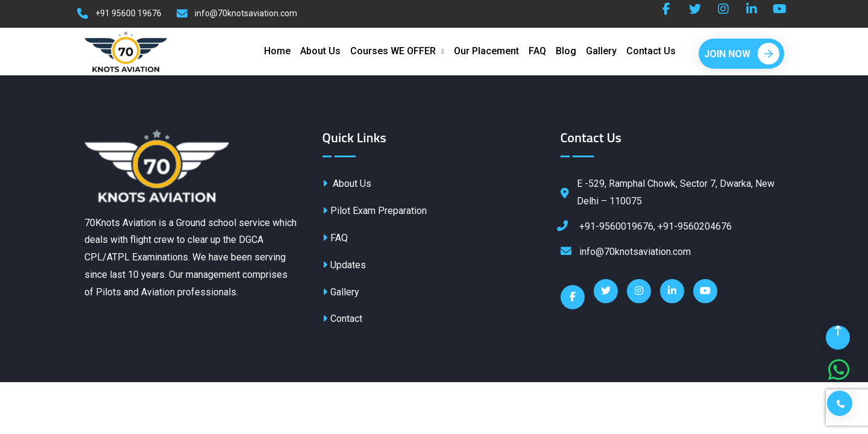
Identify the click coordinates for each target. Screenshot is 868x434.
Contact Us (651, 52)
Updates (344, 266)
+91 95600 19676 (128, 13)
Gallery (601, 52)
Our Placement (486, 52)
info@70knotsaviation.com (246, 13)
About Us (320, 52)
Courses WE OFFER (393, 52)
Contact (342, 320)
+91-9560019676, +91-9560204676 (646, 226)
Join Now (742, 54)
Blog (566, 52)
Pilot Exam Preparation (375, 212)
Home (277, 52)
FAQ (537, 52)
